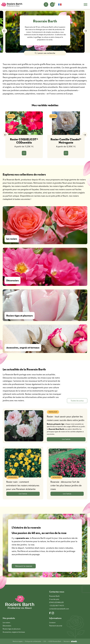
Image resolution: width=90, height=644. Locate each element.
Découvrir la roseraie (24, 566)
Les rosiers (6, 622)
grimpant (57, 424)
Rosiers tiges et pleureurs (12, 629)
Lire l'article (66, 439)
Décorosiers (7, 626)
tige (63, 424)
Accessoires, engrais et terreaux (14, 632)
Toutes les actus (77, 401)
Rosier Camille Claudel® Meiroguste (66, 141)
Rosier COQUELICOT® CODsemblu (24, 141)
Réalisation (70, 641)
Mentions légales (18, 641)
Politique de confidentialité (33, 641)
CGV (45, 641)
